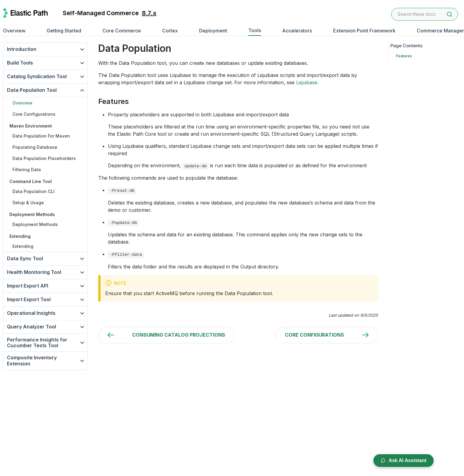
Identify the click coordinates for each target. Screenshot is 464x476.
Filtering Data (27, 170)
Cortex (170, 31)
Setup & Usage (28, 203)
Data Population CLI (33, 191)
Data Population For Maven (41, 136)
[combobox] (425, 14)
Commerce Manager (440, 31)
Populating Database (35, 147)
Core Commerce (122, 31)
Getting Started (64, 31)
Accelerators (297, 31)
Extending (23, 246)
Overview (14, 31)
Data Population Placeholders (44, 158)
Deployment (213, 31)
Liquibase (307, 82)
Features (404, 56)
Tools (255, 30)
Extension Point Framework (364, 31)
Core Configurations (34, 114)
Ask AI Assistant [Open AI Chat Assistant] (404, 460)
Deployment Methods (35, 224)
